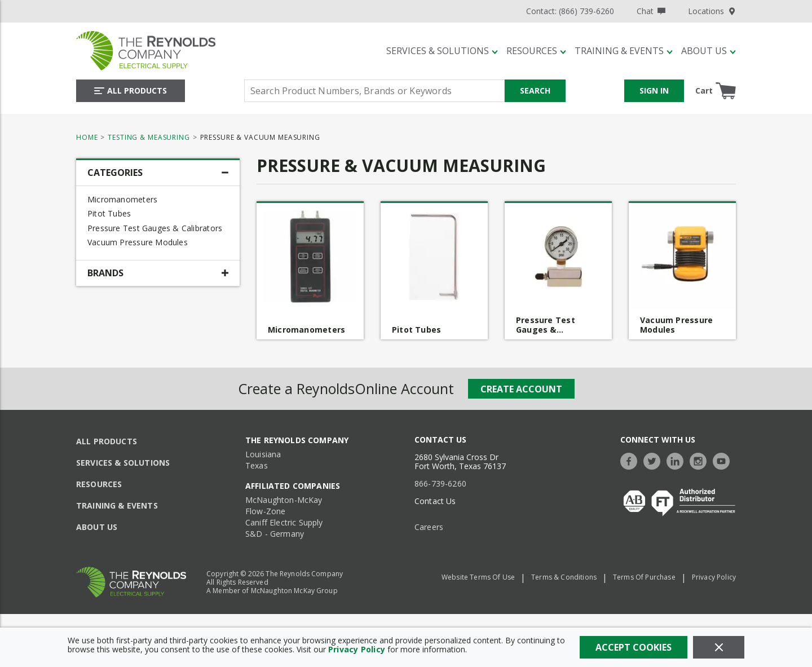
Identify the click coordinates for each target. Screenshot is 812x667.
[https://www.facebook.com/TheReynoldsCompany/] (632, 460)
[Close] (719, 647)
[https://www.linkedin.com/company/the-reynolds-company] (678, 460)
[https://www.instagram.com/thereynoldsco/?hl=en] (701, 460)
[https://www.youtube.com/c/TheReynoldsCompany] (724, 460)
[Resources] (536, 51)
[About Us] (709, 51)
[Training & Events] (624, 51)
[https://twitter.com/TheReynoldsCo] (655, 460)
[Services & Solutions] (442, 51)
